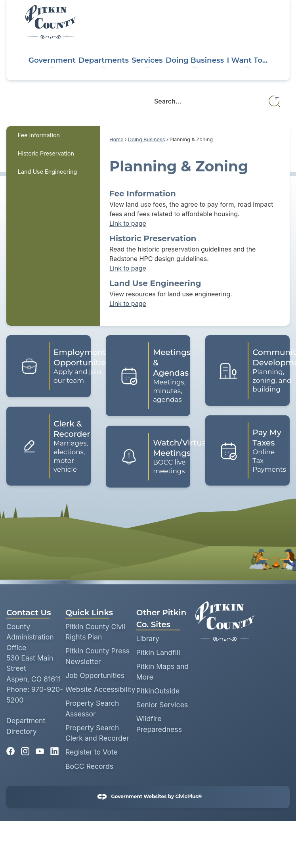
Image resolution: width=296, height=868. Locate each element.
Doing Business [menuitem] (195, 60)
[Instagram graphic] (25, 749)
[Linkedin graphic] (54, 749)
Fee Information (39, 135)
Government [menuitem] (52, 60)
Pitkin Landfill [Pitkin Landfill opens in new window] (158, 652)
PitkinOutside (158, 691)
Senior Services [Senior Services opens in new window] (162, 705)
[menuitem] (53, 135)
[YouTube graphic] (40, 749)
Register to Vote (92, 752)
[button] (275, 101)
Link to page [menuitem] (128, 223)
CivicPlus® (188, 797)
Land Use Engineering (47, 172)
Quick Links (89, 613)
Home (116, 139)
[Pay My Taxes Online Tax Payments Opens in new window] (247, 450)
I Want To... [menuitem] (247, 60)
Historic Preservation (46, 153)
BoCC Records (89, 766)
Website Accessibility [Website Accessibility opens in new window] (100, 689)
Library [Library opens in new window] (148, 639)
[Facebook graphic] (11, 749)
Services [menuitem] (147, 60)
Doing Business (146, 139)
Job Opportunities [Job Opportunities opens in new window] (95, 675)
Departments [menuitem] (104, 60)
